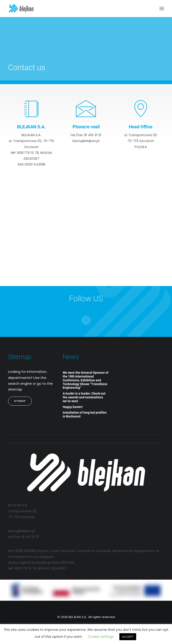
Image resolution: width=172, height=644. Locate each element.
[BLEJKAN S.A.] (21, 9)
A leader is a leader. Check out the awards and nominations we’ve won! (84, 397)
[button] (162, 9)
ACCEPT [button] (128, 637)
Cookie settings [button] (101, 636)
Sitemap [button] (20, 401)
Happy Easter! (73, 407)
